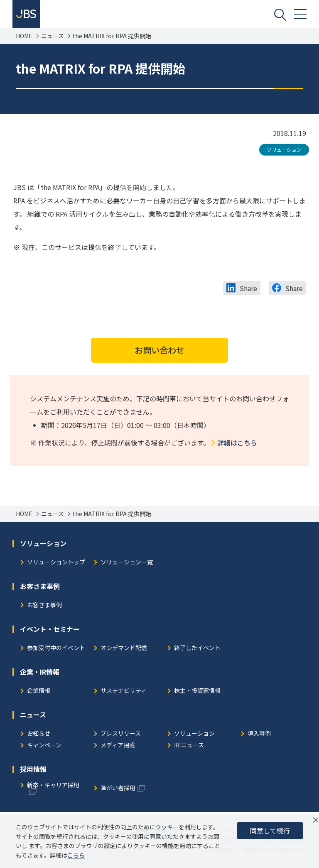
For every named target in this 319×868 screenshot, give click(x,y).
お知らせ (39, 735)
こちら (76, 855)
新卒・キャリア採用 (53, 787)
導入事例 (259, 735)
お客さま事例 (44, 607)
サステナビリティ (124, 692)
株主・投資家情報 (197, 692)
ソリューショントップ (56, 564)
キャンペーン (44, 747)
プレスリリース (121, 735)
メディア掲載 (118, 747)
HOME (24, 37)
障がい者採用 (118, 790)
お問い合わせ (159, 351)
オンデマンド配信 (124, 649)
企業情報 (39, 692)
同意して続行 (270, 831)
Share (248, 289)
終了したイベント (197, 649)
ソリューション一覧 (127, 564)
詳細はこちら (237, 444)
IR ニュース (189, 747)
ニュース (53, 37)
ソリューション (284, 151)
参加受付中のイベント (56, 649)
